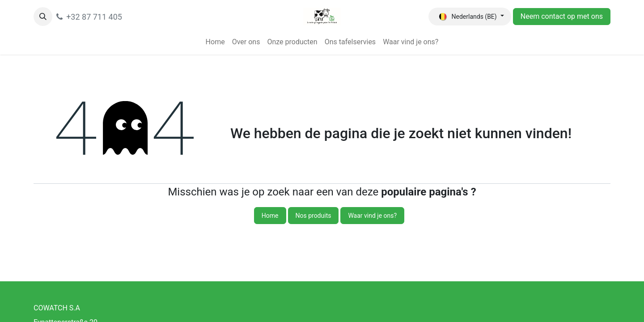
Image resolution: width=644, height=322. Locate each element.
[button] (43, 17)
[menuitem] (215, 42)
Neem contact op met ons (562, 16)
